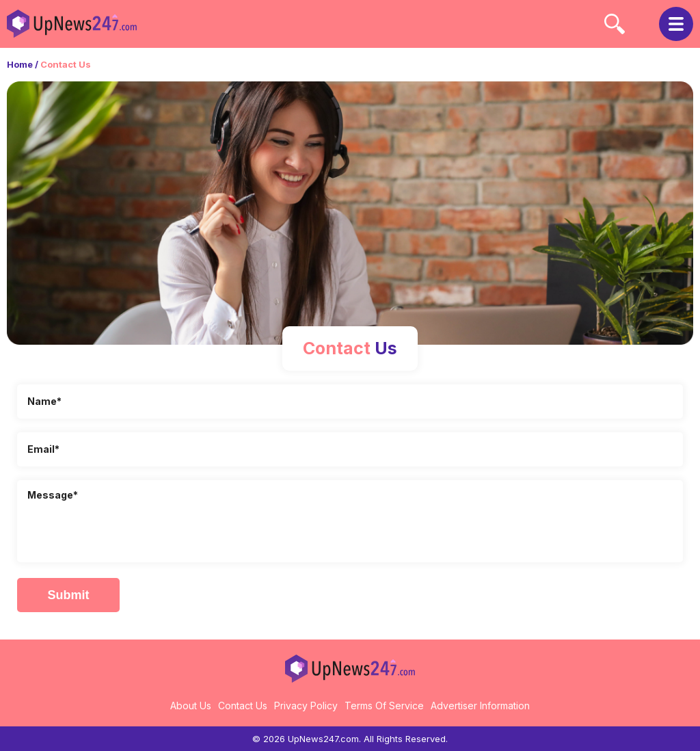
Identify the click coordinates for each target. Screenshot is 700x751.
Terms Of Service (384, 706)
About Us (191, 706)
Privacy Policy (306, 706)
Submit (69, 595)
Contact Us (243, 706)
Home (20, 64)
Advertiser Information (480, 706)
